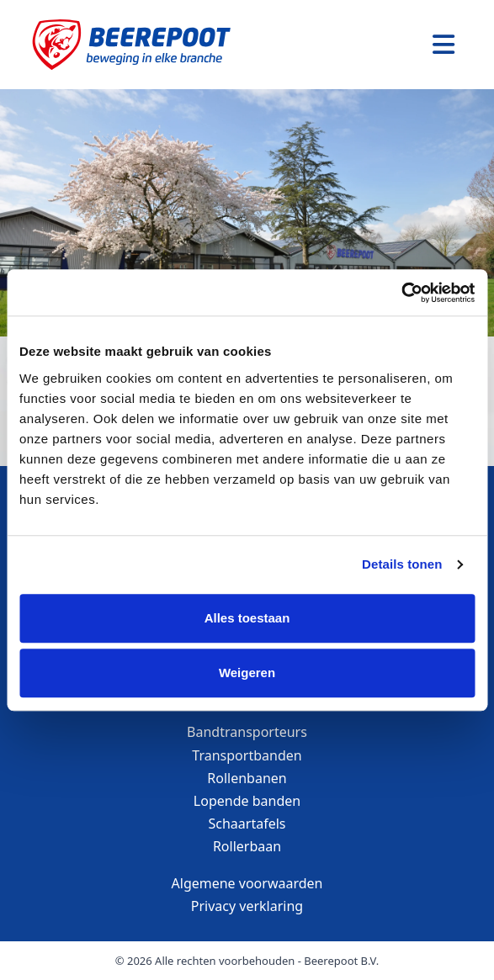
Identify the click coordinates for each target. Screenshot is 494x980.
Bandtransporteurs (247, 732)
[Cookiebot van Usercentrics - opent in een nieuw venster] (401, 293)
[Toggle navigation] (444, 45)
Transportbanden (247, 755)
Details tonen (402, 564)
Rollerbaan (247, 846)
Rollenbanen (247, 778)
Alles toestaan (247, 618)
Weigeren (247, 673)
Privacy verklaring (247, 906)
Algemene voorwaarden (247, 883)
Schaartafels (247, 824)
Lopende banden (247, 801)
